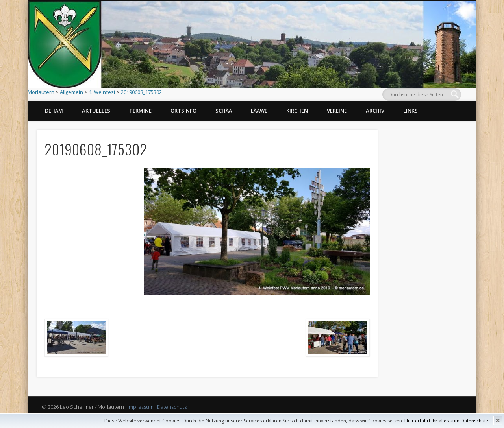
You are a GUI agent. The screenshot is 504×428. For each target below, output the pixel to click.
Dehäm (54, 111)
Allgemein (71, 92)
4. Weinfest (102, 92)
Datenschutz (172, 407)
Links (410, 111)
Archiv (375, 111)
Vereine (337, 111)
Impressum (141, 407)
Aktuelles (96, 111)
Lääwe (259, 111)
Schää (224, 111)
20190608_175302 (141, 92)
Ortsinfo (183, 111)
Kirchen (297, 111)
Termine (140, 111)
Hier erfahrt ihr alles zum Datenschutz (446, 421)
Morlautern (41, 92)
